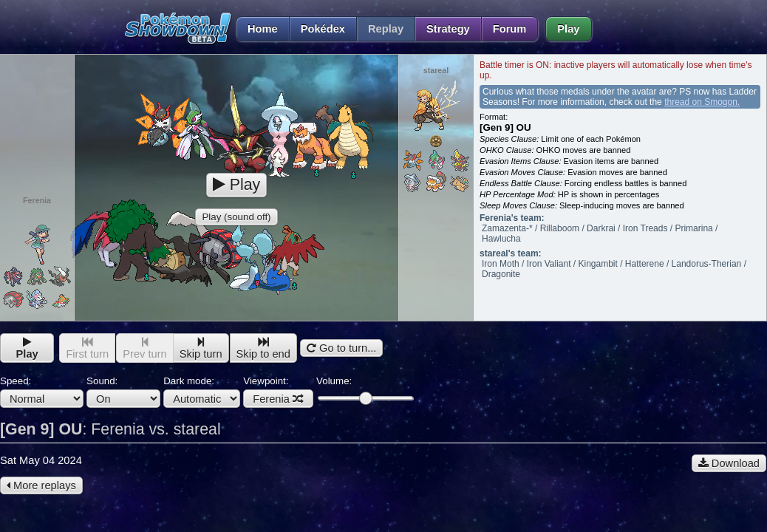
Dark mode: (202, 392)
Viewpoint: (278, 392)
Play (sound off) (236, 217)
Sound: (123, 392)
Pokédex (323, 29)
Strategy (448, 29)
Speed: (42, 392)
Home (257, 29)
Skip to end (263, 348)
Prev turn (144, 348)
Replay (386, 29)
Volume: (365, 390)
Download (729, 463)
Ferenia (278, 399)
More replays (41, 485)
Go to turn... (341, 348)
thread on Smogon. (702, 102)
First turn (87, 348)
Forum (510, 29)
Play (568, 29)
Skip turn (201, 348)
